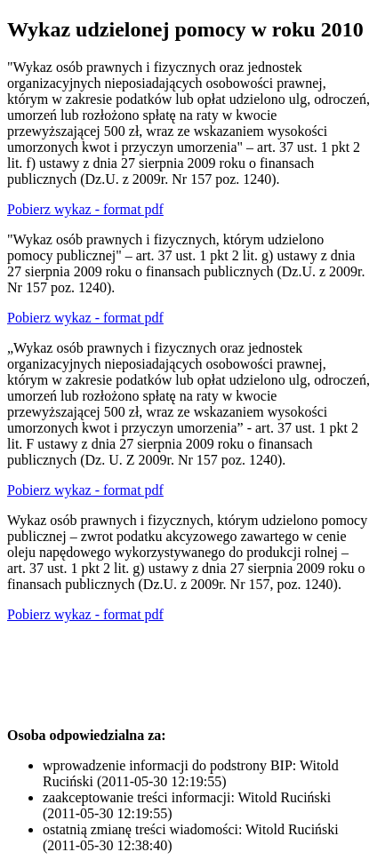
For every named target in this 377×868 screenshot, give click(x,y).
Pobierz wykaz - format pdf (85, 209)
